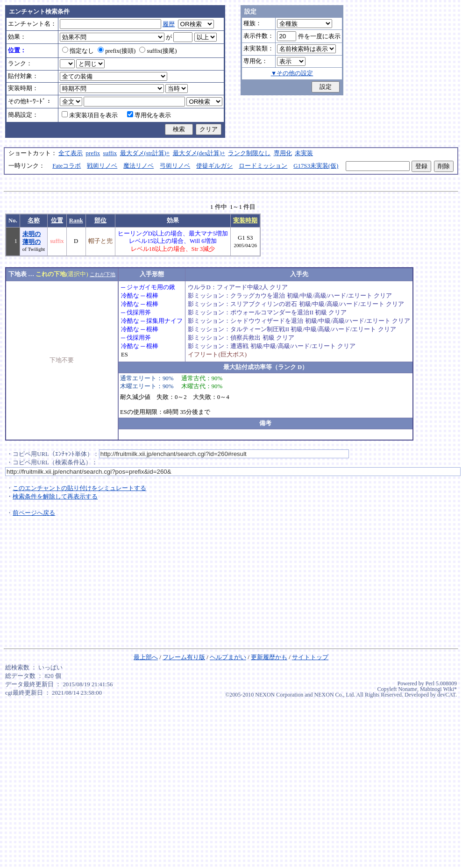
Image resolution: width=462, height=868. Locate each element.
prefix (93, 153)
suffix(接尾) (158, 51)
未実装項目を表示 (90, 115)
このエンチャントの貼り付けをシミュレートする (79, 488)
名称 (34, 221)
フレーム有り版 (184, 657)
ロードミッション (263, 166)
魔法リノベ (139, 166)
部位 (100, 221)
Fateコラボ (67, 166)
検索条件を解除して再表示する (55, 497)
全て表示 (71, 153)
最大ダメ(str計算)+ (145, 153)
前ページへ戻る (34, 513)
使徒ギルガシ (214, 166)
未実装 (304, 153)
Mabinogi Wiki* (438, 689)
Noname (408, 689)
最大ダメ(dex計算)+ (199, 153)
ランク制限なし (249, 153)
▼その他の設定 (292, 73)
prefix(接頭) (117, 51)
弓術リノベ (175, 166)
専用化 (283, 153)
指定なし (78, 51)
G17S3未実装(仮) (316, 166)
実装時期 (245, 221)
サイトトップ (310, 657)
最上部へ (146, 657)
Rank (76, 221)
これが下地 (103, 274)
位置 (57, 221)
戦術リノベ (102, 166)
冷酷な (130, 296)
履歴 (169, 24)
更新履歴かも (269, 657)
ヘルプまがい (228, 657)
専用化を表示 (149, 115)
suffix (110, 153)
